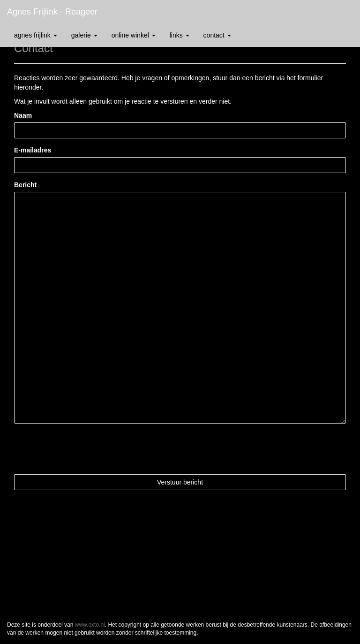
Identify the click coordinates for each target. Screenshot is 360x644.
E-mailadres (33, 150)
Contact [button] (217, 35)
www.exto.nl (90, 625)
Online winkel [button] (134, 35)
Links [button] (180, 35)
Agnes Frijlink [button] (36, 35)
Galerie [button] (84, 35)
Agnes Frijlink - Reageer (52, 12)
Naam (23, 115)
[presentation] (85, 449)
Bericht (25, 185)
